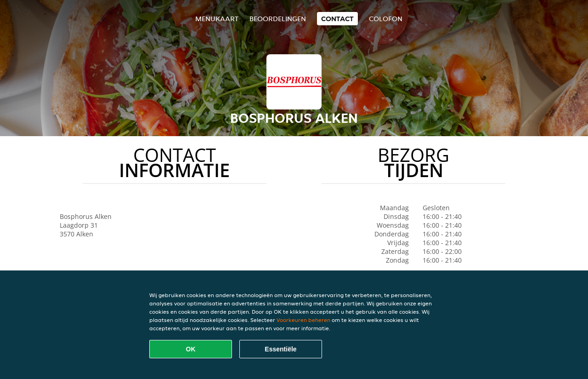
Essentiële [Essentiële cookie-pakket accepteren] (280, 349)
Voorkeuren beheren (303, 320)
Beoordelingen (278, 19)
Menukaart (217, 19)
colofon (386, 19)
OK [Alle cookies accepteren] (191, 349)
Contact (337, 19)
